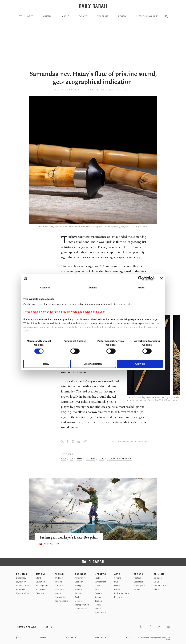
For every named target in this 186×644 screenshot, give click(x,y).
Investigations (42, 586)
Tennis (137, 589)
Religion (98, 601)
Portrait (103, 16)
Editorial (157, 589)
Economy (79, 582)
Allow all (140, 364)
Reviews (123, 16)
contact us (101, 638)
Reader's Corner (161, 586)
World (60, 574)
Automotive (80, 578)
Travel (97, 586)
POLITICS (22, 574)
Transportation (82, 605)
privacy (44, 638)
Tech (77, 597)
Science (98, 597)
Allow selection (93, 364)
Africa (58, 593)
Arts (30, 16)
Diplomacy (21, 578)
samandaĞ (91, 459)
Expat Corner (101, 612)
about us (71, 638)
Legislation (21, 582)
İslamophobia (62, 601)
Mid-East (59, 578)
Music (65, 16)
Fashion (98, 593)
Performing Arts (148, 16)
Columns (158, 578)
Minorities (40, 589)
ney (71, 459)
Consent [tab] (45, 288)
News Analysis (23, 593)
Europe (59, 582)
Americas (60, 586)
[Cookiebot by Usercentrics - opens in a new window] (140, 278)
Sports (138, 574)
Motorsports (140, 586)
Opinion (159, 574)
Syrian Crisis (61, 597)
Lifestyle (101, 574)
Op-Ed (156, 582)
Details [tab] (93, 288)
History (98, 605)
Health (98, 578)
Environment (100, 582)
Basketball (139, 582)
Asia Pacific (60, 589)
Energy (78, 586)
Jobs (18, 638)
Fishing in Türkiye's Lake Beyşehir (69, 537)
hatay (79, 459)
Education (40, 582)
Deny (46, 364)
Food (97, 589)
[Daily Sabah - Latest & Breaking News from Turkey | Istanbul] (93, 6)
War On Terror (23, 586)
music (64, 459)
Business (81, 574)
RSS (128, 638)
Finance (79, 589)
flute (101, 459)
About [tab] (141, 288)
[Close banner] (162, 278)
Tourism (79, 593)
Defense (79, 601)
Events (83, 16)
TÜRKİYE (41, 574)
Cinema (47, 16)
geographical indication (119, 459)
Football (138, 578)
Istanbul (39, 578)
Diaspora (40, 593)
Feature (98, 609)
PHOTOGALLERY (52, 544)
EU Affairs (21, 589)
